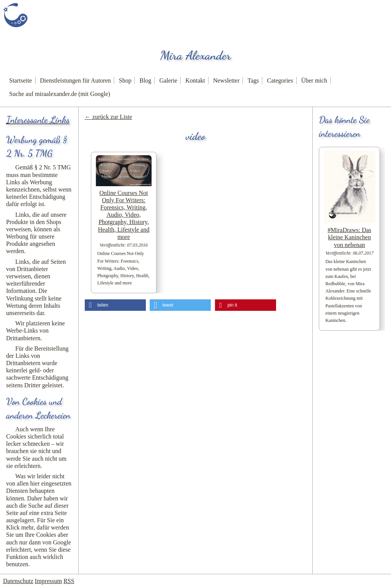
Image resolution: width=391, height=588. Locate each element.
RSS (69, 581)
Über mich (314, 80)
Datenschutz (18, 581)
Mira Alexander (195, 55)
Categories (280, 80)
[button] (115, 305)
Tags (253, 80)
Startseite (21, 80)
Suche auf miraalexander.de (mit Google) (60, 94)
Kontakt (195, 80)
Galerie (168, 80)
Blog (145, 80)
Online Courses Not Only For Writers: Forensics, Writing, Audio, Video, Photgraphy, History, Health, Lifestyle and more (124, 215)
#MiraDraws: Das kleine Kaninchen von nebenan (349, 237)
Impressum (48, 581)
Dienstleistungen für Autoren (76, 80)
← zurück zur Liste (108, 117)
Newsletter (226, 80)
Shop (125, 80)
